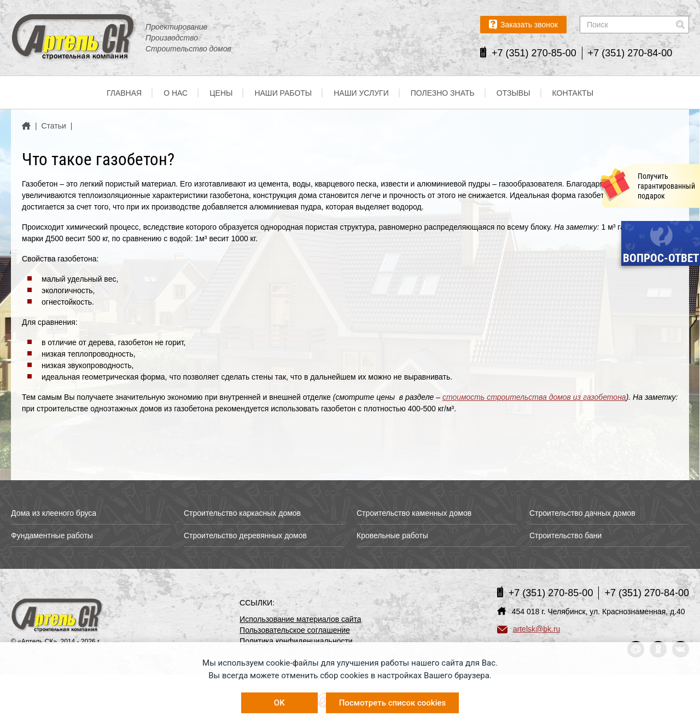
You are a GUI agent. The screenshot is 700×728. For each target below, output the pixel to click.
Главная (124, 93)
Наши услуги (361, 93)
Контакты (573, 93)
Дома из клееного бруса (54, 513)
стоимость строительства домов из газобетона (534, 397)
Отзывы (514, 93)
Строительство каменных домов (414, 513)
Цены (221, 93)
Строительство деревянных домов (245, 535)
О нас (176, 93)
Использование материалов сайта (301, 619)
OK (279, 703)
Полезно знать (443, 93)
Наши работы (283, 93)
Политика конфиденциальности (296, 641)
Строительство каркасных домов (242, 513)
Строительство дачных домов (582, 513)
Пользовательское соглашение (295, 630)
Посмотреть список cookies (392, 703)
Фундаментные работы (52, 535)
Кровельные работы (392, 535)
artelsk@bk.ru (529, 629)
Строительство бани (565, 535)
